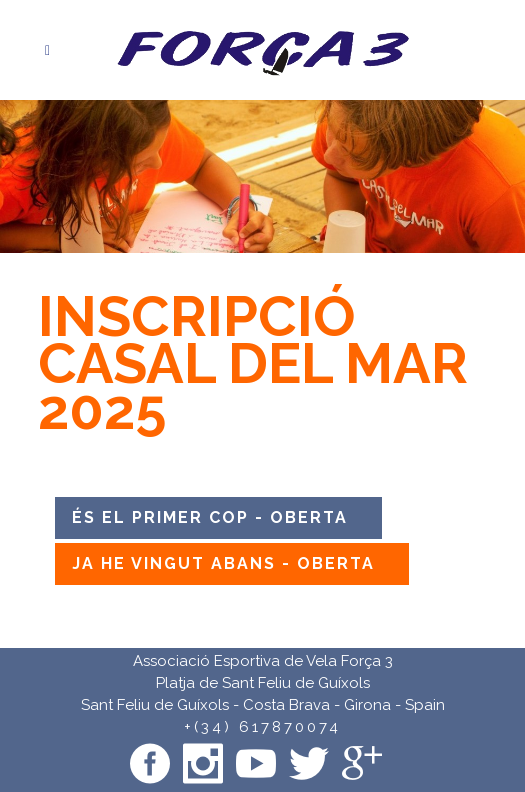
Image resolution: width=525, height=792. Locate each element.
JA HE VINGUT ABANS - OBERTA (223, 563)
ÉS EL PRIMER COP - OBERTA (210, 517)
